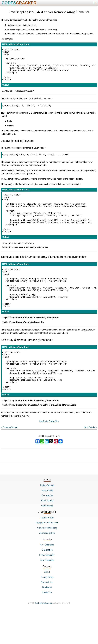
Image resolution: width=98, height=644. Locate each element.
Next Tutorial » (90, 461)
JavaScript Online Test (49, 455)
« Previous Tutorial (10, 461)
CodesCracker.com (44, 637)
